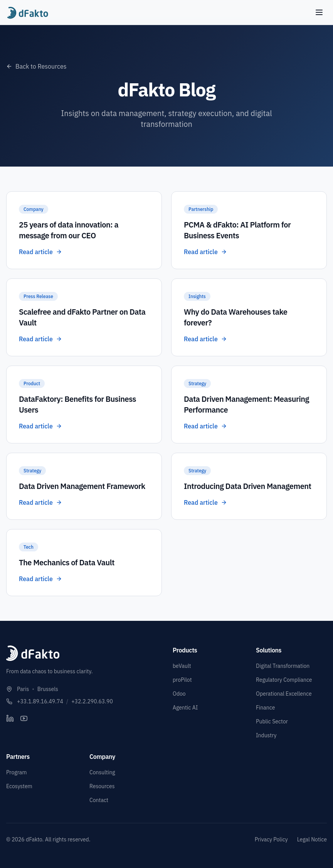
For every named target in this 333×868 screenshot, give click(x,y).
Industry (266, 735)
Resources (102, 786)
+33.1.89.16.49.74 (40, 701)
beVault (182, 666)
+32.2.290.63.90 (92, 701)
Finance (265, 708)
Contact (99, 800)
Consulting (102, 772)
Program (16, 772)
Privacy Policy (271, 839)
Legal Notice (312, 839)
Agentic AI (185, 708)
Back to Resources (36, 66)
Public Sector (272, 721)
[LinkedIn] (10, 718)
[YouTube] (24, 718)
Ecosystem (19, 786)
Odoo (179, 694)
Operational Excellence (284, 694)
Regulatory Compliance (284, 680)
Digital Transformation (283, 666)
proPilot (182, 680)
